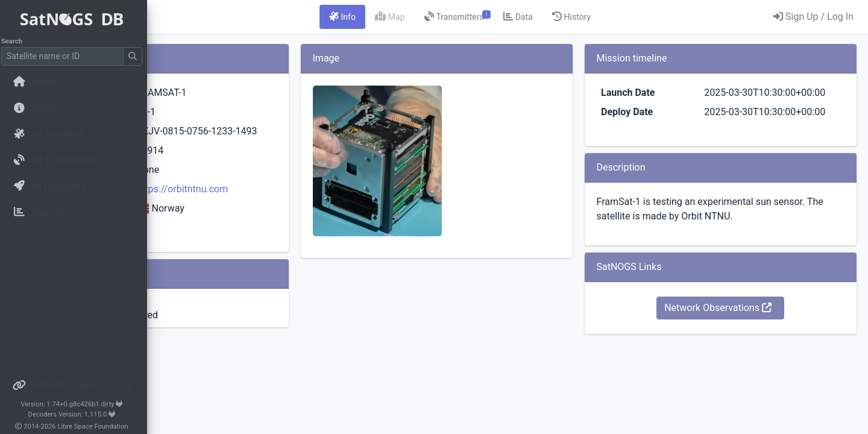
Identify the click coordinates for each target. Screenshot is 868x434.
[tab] (418, 17)
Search (15, 41)
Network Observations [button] (743, 337)
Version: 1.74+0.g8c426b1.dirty (75, 404)
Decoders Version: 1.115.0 (76, 414)
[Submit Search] (136, 56)
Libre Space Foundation (97, 426)
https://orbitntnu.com (312, 223)
